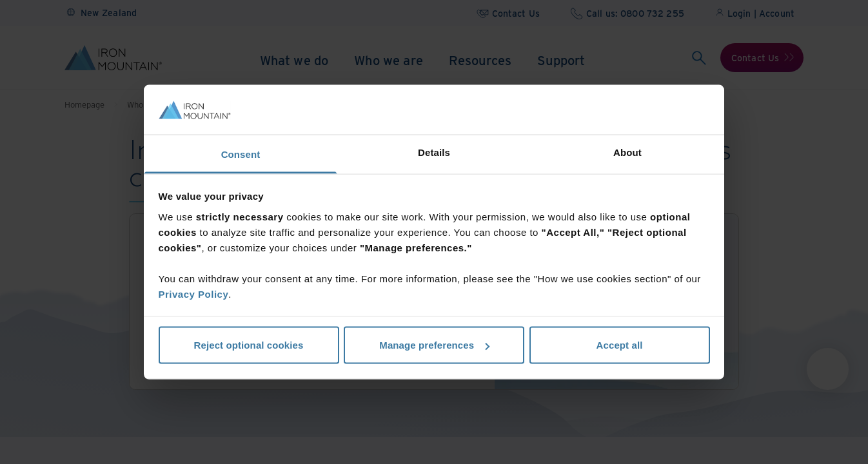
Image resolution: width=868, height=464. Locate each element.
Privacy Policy (194, 294)
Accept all (620, 345)
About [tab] (627, 152)
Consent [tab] (241, 154)
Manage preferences (434, 345)
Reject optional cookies (249, 345)
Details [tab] (434, 152)
